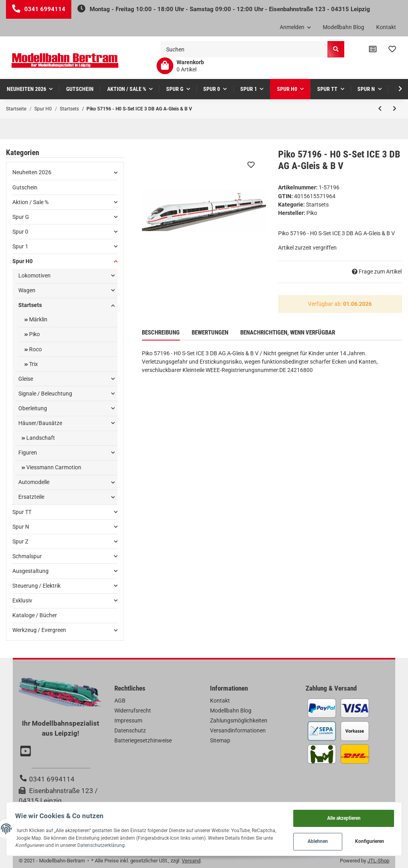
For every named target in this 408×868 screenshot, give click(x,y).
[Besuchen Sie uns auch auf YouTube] (27, 752)
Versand (191, 861)
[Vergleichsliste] (373, 49)
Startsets (317, 205)
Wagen (27, 290)
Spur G (21, 217)
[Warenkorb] (180, 66)
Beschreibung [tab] (161, 333)
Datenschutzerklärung (159, 843)
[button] (295, 28)
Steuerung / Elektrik (36, 586)
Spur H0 (23, 261)
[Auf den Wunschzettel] (251, 165)
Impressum (128, 720)
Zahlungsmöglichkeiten (239, 720)
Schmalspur (27, 556)
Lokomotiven (34, 276)
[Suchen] (244, 49)
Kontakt (386, 27)
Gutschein (25, 187)
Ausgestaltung (30, 571)
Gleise (26, 379)
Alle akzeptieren (341, 815)
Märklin (38, 319)
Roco (35, 349)
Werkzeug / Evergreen (39, 630)
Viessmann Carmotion (53, 467)
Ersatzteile (31, 497)
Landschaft (40, 438)
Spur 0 (20, 232)
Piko (34, 334)
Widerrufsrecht (133, 711)
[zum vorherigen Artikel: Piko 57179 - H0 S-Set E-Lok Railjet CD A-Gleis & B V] (380, 109)
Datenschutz (130, 730)
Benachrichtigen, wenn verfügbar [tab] (288, 333)
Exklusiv (22, 600)
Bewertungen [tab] (210, 333)
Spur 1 (20, 246)
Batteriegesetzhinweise (143, 740)
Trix (33, 364)
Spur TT (22, 512)
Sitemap (220, 740)
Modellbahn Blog (343, 27)
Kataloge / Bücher (35, 615)
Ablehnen (315, 840)
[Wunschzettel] (392, 49)
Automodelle (34, 482)
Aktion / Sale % (30, 202)
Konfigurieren (367, 840)
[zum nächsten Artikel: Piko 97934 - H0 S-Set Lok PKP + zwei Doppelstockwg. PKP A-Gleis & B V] (395, 109)
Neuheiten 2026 (32, 172)
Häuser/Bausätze (40, 423)
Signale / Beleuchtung (45, 394)
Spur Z (20, 541)
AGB (120, 701)
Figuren (28, 453)
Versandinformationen (238, 730)
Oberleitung (33, 408)
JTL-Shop (378, 861)
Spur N (21, 527)
